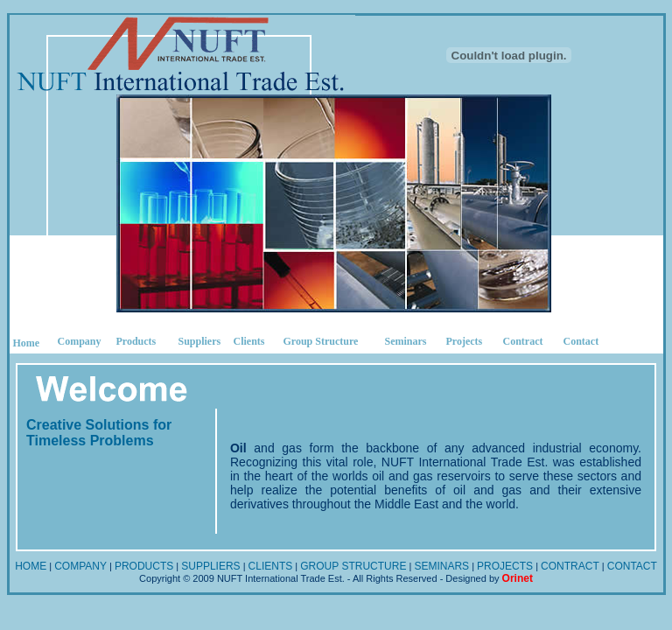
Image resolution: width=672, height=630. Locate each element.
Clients (249, 341)
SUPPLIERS (210, 566)
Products (136, 341)
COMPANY (80, 566)
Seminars (406, 341)
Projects (465, 341)
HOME (31, 566)
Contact (581, 341)
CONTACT (632, 566)
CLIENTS (271, 566)
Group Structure (321, 341)
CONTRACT (570, 566)
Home (27, 343)
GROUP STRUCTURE (353, 566)
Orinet (518, 578)
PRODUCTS (144, 566)
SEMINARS (441, 566)
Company (80, 341)
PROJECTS (505, 566)
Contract (523, 341)
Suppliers (200, 341)
